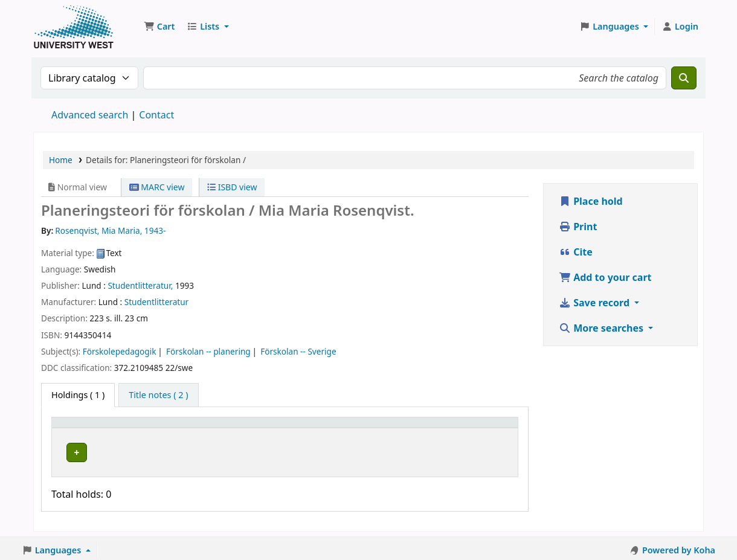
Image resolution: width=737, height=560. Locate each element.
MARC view (157, 187)
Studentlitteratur (157, 302)
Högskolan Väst (168, 450)
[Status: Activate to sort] (396, 428)
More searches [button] (602, 328)
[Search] (684, 78)
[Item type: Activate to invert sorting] (92, 428)
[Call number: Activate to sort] (315, 428)
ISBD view (232, 187)
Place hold (591, 201)
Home (61, 160)
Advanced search (90, 115)
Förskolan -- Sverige (298, 351)
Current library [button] (169, 428)
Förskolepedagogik (120, 351)
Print (578, 227)
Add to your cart (605, 277)
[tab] (158, 395)
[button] (159, 27)
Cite (576, 252)
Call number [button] (295, 428)
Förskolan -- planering (208, 351)
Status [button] (385, 428)
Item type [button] (78, 428)
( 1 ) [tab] (78, 395)
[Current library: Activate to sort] (198, 428)
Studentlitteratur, (140, 285)
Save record (595, 303)
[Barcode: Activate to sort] (473, 428)
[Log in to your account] (680, 27)
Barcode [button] (450, 428)
